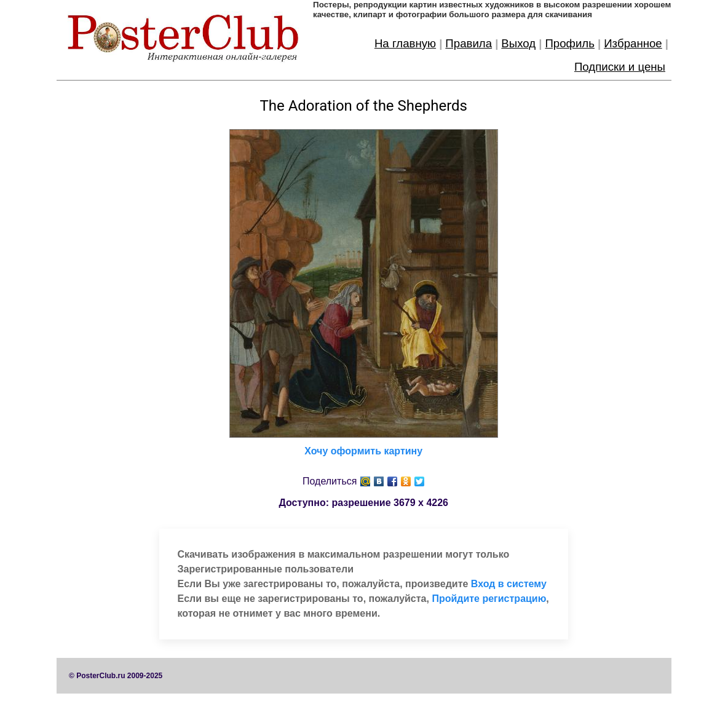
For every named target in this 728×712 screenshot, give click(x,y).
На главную (405, 43)
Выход (518, 43)
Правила (469, 43)
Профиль (570, 43)
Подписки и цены (620, 67)
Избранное (633, 43)
